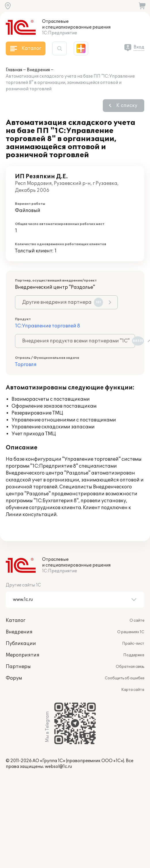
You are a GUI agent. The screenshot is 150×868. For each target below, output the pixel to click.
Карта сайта (133, 690)
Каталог (16, 620)
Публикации (21, 644)
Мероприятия (23, 655)
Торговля (26, 365)
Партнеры (18, 667)
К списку (127, 106)
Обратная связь (130, 667)
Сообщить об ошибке (125, 678)
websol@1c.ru (58, 767)
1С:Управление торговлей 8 (48, 326)
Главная (14, 70)
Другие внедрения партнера (63, 302)
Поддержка (134, 655)
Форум (14, 678)
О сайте (137, 620)
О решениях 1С (131, 632)
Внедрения (38, 70)
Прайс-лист (133, 644)
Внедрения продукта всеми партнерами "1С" (79, 341)
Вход (139, 47)
